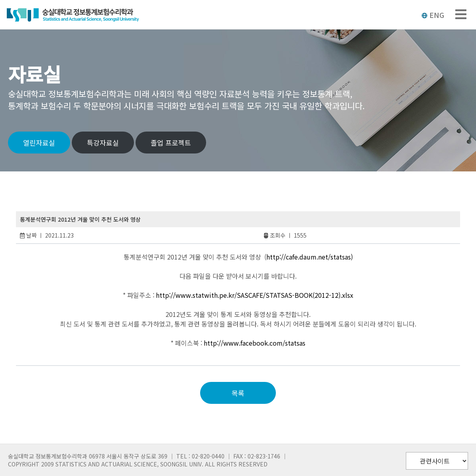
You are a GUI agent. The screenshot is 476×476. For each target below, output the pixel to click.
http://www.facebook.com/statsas (255, 343)
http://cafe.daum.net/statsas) (310, 257)
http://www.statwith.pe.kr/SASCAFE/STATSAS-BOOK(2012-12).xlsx (255, 295)
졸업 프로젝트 (171, 143)
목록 (238, 393)
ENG (433, 15)
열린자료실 (39, 143)
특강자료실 (103, 143)
